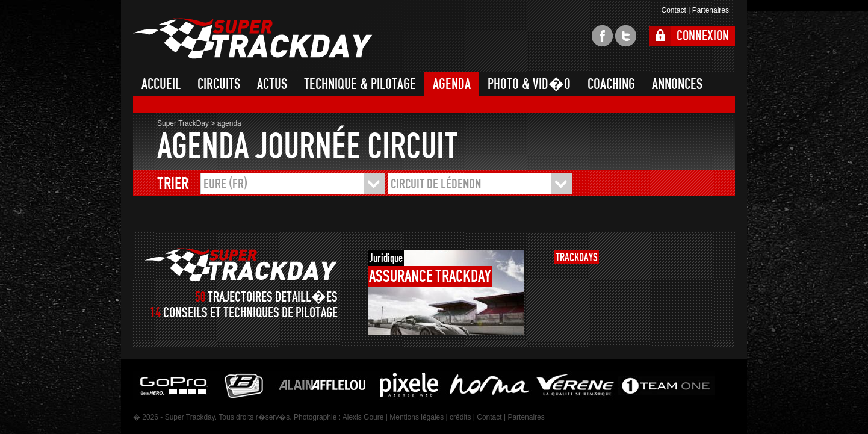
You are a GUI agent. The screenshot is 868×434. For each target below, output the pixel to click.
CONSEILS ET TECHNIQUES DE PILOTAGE (250, 313)
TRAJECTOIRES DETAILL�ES (273, 297)
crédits (460, 417)
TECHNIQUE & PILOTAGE (360, 84)
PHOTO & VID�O (529, 84)
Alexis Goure (363, 417)
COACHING (611, 84)
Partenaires (711, 10)
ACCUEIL (161, 84)
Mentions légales (417, 417)
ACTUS (272, 84)
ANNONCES (677, 84)
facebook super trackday (602, 36)
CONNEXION (703, 36)
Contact (673, 10)
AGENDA (452, 84)
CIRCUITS (219, 84)
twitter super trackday (626, 36)
